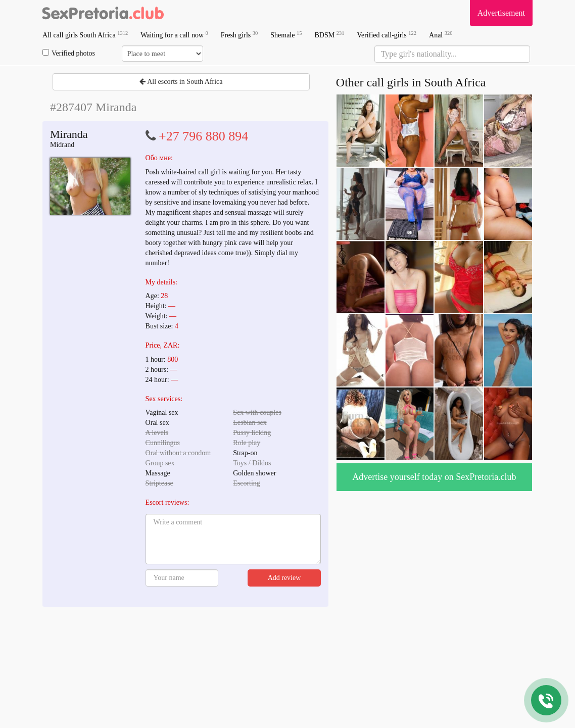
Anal (441, 35)
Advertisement (501, 13)
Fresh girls (239, 35)
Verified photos (69, 53)
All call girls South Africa (85, 35)
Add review (284, 578)
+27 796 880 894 (203, 136)
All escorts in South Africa (181, 82)
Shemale (286, 35)
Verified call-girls (387, 35)
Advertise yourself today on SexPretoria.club (434, 477)
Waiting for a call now (174, 35)
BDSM (329, 35)
